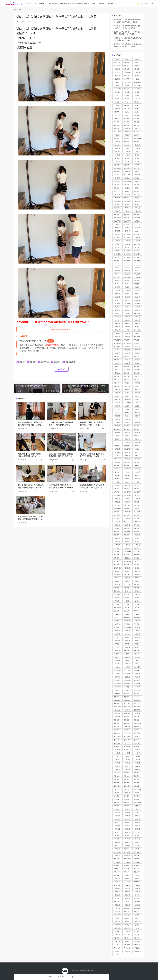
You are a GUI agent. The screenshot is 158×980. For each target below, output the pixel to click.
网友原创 (117, 135)
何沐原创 (117, 469)
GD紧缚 (137, 644)
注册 (152, 4)
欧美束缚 (137, 320)
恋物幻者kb (127, 720)
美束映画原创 (128, 142)
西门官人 (117, 618)
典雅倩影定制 (128, 204)
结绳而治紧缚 (138, 178)
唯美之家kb (127, 786)
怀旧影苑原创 (128, 119)
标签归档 (91, 970)
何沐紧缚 (137, 469)
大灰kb (117, 548)
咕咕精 (127, 300)
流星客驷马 (137, 852)
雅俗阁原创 (117, 317)
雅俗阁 (127, 314)
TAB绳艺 (127, 766)
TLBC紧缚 (137, 756)
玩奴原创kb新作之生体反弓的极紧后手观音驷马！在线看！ (92, 455)
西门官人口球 (118, 558)
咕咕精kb (117, 307)
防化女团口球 (118, 793)
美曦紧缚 (127, 895)
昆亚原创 (137, 892)
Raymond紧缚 (118, 862)
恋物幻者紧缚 (118, 720)
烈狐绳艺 (137, 905)
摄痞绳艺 (137, 918)
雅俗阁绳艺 (137, 314)
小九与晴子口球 (138, 799)
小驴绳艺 (117, 423)
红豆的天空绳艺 (128, 608)
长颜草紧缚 (137, 618)
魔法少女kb (137, 872)
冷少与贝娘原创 (118, 515)
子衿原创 (117, 102)
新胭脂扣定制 (128, 185)
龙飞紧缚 (137, 228)
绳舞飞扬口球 (128, 218)
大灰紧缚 (137, 545)
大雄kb (117, 756)
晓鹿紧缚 (137, 413)
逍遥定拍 (137, 59)
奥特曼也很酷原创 (118, 125)
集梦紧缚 (137, 323)
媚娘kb (117, 300)
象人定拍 (137, 129)
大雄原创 (137, 713)
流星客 (137, 846)
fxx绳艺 (137, 660)
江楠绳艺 (137, 535)
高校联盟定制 (138, 588)
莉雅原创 (127, 456)
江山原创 (137, 423)
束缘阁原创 (117, 168)
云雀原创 (117, 403)
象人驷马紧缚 (138, 132)
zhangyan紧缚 (128, 264)
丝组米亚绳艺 (138, 485)
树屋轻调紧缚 (128, 803)
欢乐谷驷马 (117, 495)
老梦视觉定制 (128, 697)
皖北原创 (137, 499)
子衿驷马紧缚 (128, 105)
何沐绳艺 (127, 469)
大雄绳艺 (137, 750)
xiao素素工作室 (128, 247)
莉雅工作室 (117, 459)
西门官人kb (137, 555)
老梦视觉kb (127, 627)
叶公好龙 (127, 591)
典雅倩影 (137, 201)
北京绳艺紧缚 (138, 548)
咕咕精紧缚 (127, 304)
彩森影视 (137, 806)
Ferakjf (127, 918)
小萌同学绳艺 (138, 518)
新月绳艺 (137, 171)
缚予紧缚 (137, 921)
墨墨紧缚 (127, 892)
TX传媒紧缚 (127, 654)
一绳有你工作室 (138, 95)
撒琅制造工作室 (138, 357)
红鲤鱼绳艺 (117, 201)
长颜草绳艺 (127, 618)
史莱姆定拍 (127, 680)
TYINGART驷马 (128, 614)
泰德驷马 (137, 637)
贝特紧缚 (117, 155)
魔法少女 (127, 846)
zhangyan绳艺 (118, 264)
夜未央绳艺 (117, 915)
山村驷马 (137, 241)
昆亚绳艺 (117, 905)
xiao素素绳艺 (138, 247)
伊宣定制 (127, 690)
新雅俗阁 (117, 330)
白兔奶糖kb (117, 839)
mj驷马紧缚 (137, 82)
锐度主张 (137, 571)
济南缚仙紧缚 (118, 561)
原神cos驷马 (138, 773)
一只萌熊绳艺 (138, 895)
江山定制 (127, 452)
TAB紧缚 (137, 766)
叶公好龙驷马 (138, 604)
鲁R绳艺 (117, 677)
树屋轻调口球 (128, 806)
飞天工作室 (137, 224)
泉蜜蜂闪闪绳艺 (138, 727)
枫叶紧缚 (137, 479)
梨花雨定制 (137, 254)
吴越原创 (117, 148)
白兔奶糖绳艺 (138, 832)
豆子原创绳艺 (138, 525)
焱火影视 (137, 442)
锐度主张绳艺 (128, 575)
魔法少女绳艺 (138, 869)
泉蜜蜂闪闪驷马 (128, 730)
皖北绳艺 (127, 499)
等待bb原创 (117, 938)
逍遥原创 (117, 59)
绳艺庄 (74, 970)
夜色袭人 (137, 475)
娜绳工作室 (117, 568)
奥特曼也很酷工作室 (138, 125)
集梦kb (137, 327)
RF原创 (127, 687)
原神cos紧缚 (118, 776)
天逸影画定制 (118, 466)
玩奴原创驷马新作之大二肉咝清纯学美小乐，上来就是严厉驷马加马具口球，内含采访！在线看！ (92, 486)
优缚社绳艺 (137, 902)
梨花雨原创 (127, 251)
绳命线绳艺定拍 (128, 366)
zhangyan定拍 (128, 475)
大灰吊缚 (127, 545)
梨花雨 (117, 251)
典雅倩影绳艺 (118, 208)
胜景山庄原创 (128, 69)
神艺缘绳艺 (117, 925)
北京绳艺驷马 (118, 551)
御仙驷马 (117, 363)
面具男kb (137, 737)
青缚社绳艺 (127, 908)
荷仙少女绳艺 (118, 383)
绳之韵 (117, 234)
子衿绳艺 (117, 105)
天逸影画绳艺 (128, 462)
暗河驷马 (117, 826)
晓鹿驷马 (117, 416)
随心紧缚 (127, 432)
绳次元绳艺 (127, 277)
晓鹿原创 (127, 793)
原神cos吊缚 (128, 776)
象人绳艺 (127, 132)
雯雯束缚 (127, 442)
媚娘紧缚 (117, 297)
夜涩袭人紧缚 (128, 565)
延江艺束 (137, 561)
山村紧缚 (127, 241)
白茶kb (117, 822)
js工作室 (117, 115)
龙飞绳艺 (127, 228)
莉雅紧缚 (127, 459)
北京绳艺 (127, 541)
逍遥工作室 (117, 62)
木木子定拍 (117, 707)
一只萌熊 (127, 882)
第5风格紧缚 (118, 865)
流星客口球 (127, 855)
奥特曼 (117, 674)
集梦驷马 (127, 327)
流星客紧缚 (127, 852)
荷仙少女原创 (118, 380)
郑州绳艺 (117, 287)
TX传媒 (117, 581)
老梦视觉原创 (128, 694)
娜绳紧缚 (127, 568)
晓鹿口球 (137, 416)
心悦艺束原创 (128, 162)
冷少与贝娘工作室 (138, 515)
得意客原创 (137, 86)
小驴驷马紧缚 (128, 423)
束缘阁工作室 (138, 168)
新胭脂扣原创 (118, 185)
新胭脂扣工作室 (138, 185)
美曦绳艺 (117, 895)
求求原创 (137, 948)
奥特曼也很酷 (138, 122)
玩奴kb (22, 362)
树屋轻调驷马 (118, 806)
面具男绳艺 (137, 733)
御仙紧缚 (127, 353)
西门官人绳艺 (138, 551)
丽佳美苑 (117, 281)
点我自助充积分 (52, 345)
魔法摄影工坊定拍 (118, 429)
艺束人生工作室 (118, 376)
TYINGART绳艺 (138, 611)
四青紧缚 (127, 889)
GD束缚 (127, 875)
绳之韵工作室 (118, 238)
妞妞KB (127, 571)
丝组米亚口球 (138, 489)
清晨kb (117, 350)
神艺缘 (137, 915)
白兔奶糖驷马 (128, 836)
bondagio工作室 (128, 700)
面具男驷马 (117, 737)
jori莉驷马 (137, 740)
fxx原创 (127, 660)
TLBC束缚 (137, 760)
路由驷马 (127, 211)
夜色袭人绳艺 (128, 651)
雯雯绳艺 (127, 436)
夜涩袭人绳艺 (118, 565)
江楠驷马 (127, 538)
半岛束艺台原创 (128, 66)
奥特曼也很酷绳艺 (118, 129)
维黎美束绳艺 (138, 855)
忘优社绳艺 (137, 941)
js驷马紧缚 (137, 115)
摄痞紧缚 (117, 921)
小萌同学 (127, 518)
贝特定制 (127, 152)
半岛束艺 (137, 62)
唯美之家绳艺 (138, 779)
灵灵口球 (127, 832)
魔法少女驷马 (118, 875)
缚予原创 (127, 898)
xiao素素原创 (138, 244)
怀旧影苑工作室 (118, 122)
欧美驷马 (127, 320)
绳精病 (137, 509)
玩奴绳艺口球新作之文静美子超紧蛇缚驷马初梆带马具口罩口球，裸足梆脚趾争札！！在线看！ (92, 424)
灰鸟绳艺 (117, 198)
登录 (147, 4)
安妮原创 (137, 432)
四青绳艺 (117, 889)
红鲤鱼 (137, 198)
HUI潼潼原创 (118, 598)
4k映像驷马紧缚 (138, 340)
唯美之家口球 (118, 786)
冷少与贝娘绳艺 (118, 518)
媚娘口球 (137, 297)
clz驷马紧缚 (137, 409)
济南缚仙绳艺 (138, 558)
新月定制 (137, 175)
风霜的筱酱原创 (128, 528)
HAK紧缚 (127, 763)
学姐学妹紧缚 (128, 723)
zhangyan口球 (118, 475)
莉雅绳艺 (137, 459)
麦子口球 (137, 310)
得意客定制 (117, 89)
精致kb (127, 294)
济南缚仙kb (127, 561)
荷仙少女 (137, 376)
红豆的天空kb (118, 611)
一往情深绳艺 (138, 158)
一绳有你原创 (128, 95)
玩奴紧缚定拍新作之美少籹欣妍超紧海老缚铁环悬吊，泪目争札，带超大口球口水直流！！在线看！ (30, 486)
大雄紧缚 (117, 753)
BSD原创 (127, 664)
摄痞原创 (117, 912)
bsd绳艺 (137, 664)
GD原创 (117, 644)
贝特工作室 (117, 152)
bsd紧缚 (127, 667)
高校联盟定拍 (118, 591)
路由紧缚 (137, 211)
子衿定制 (127, 102)
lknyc (137, 928)
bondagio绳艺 (118, 700)
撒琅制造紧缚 (138, 436)
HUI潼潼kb (127, 601)
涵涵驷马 (117, 842)
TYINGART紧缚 (118, 614)
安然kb (137, 399)
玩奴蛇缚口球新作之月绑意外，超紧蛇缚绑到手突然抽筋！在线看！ (30, 455)
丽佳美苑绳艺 (128, 284)
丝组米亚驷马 (128, 489)
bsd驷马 (117, 667)
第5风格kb (127, 869)
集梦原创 (117, 323)
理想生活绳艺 (138, 898)
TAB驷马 (117, 770)
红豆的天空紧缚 (138, 608)
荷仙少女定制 (128, 380)
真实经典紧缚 (118, 535)
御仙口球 (127, 363)
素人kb (137, 271)
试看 (94, 4)
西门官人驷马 (128, 555)
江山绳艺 (117, 426)
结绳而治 (117, 178)
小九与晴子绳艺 (118, 796)
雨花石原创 (137, 684)
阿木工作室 (127, 386)
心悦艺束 (117, 162)
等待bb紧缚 (137, 938)
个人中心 (42, 4)
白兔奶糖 (127, 816)
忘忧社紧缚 (117, 452)
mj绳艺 (117, 82)
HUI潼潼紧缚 (138, 598)
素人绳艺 (127, 267)
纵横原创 (117, 390)
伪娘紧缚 (117, 713)
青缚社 (117, 647)
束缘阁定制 (127, 168)
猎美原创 (137, 578)
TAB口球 (127, 770)
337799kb (117, 750)
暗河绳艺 (127, 822)
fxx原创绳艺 (127, 684)
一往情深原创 (138, 155)
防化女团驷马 (128, 789)
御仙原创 (137, 360)
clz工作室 (117, 409)
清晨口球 (137, 350)
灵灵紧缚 (127, 829)
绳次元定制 (137, 274)
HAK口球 (117, 766)
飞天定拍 (117, 228)
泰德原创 (137, 627)
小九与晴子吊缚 (118, 799)
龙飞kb (137, 231)
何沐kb (117, 472)
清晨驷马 (127, 350)
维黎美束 (117, 849)
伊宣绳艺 (137, 687)
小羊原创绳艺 (138, 931)
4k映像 (127, 330)
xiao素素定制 (118, 247)
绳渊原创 (117, 499)
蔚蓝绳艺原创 (138, 135)
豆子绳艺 (117, 528)
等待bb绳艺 (127, 938)
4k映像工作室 (128, 340)
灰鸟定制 (127, 195)
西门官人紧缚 (118, 555)
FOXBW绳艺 (127, 885)
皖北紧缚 (117, 502)
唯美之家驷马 (118, 783)
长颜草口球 (127, 621)
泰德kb (137, 641)
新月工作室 (127, 175)
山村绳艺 (117, 241)
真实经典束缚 (128, 535)
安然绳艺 (137, 396)
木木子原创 (127, 670)
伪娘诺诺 (137, 677)
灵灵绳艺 (117, 829)
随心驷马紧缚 (128, 79)
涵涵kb (137, 842)
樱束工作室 (117, 191)
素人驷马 (117, 271)
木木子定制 (127, 707)
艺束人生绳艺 (128, 376)
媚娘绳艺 (137, 294)
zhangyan (137, 277)
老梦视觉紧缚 (128, 624)
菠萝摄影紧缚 (138, 647)
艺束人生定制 (138, 373)
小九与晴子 (117, 773)
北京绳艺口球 (118, 624)
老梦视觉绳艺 (118, 532)
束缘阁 (137, 165)
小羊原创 (127, 931)
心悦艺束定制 (138, 162)
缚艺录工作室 (118, 261)
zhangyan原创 (138, 284)
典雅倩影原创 (118, 204)
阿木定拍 (137, 386)
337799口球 (137, 746)
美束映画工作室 (118, 145)
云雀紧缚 (117, 406)
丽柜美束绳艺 (138, 505)
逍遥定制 (127, 59)
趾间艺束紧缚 (128, 935)
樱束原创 (127, 188)
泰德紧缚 (117, 641)
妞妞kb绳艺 (117, 575)
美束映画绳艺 (128, 145)
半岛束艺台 (117, 66)
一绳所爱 (137, 72)
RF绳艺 (137, 466)
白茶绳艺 (137, 816)
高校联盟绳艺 (118, 588)
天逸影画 (117, 462)
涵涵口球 (127, 842)
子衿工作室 (137, 102)
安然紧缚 (117, 399)
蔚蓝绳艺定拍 (118, 138)
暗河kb (127, 826)
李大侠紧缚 (127, 221)
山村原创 (137, 238)
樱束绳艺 (127, 191)
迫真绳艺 (137, 879)
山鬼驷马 (127, 634)
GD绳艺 (127, 644)
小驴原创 (117, 419)
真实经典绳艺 (138, 532)
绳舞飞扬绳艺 (118, 214)
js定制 (137, 112)
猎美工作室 (127, 584)
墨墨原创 (137, 889)
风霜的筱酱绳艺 (138, 528)
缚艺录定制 (137, 261)
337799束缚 (127, 750)
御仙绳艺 (117, 353)
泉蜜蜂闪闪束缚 (118, 733)
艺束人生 (117, 373)
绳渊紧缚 (117, 449)
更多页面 (111, 4)
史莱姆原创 (127, 674)
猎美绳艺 (127, 581)
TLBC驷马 (117, 760)
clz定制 (137, 406)
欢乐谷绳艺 (127, 492)
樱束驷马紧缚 (138, 191)
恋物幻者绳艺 (138, 717)
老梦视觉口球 (118, 627)
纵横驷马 (137, 393)
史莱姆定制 (117, 684)
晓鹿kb (127, 416)
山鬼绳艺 (137, 631)
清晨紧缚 (137, 347)
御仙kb (137, 363)
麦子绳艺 (137, 307)
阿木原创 (127, 383)
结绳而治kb (127, 181)
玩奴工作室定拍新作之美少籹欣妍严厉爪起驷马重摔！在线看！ (61, 486)
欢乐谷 (137, 541)
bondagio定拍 (138, 700)
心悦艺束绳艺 (128, 165)
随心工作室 (127, 76)
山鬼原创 (127, 631)
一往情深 (127, 155)
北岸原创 (137, 568)
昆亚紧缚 (127, 905)
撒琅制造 (137, 353)
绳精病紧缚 (127, 532)
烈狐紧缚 (117, 908)
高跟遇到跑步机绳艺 (138, 776)
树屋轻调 (137, 770)
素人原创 (117, 267)
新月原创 (127, 171)
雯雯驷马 (137, 439)
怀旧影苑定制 (138, 119)
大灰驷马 (127, 548)
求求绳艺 (117, 951)
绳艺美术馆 (127, 403)
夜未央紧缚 (127, 915)
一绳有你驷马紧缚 (128, 99)
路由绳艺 (117, 211)
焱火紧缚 (117, 941)
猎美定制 (137, 581)
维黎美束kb (127, 859)
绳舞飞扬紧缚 (138, 214)
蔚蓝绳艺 (127, 135)
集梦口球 (117, 327)
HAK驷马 (137, 763)
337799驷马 (127, 746)
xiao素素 (127, 244)
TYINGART (127, 594)
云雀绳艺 (137, 403)
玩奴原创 (127, 287)
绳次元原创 (127, 274)
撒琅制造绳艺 (118, 360)
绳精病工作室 (118, 512)
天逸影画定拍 (128, 466)
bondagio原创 (138, 697)
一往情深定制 (118, 158)
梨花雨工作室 (138, 251)
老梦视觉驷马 (138, 624)
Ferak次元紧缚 (128, 948)
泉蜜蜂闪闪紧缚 (118, 730)
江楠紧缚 (117, 538)
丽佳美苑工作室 (118, 284)
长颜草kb (137, 621)
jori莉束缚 (117, 743)
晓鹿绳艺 (127, 413)
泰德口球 (127, 641)
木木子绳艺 (127, 703)
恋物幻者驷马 (138, 720)
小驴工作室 (137, 419)
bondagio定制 (118, 703)
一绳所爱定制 (128, 92)
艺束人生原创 (128, 373)
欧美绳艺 (127, 317)
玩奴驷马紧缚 (70, 362)
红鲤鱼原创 (127, 201)
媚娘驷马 (127, 297)
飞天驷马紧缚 (128, 224)
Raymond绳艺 (138, 859)
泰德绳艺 (127, 637)
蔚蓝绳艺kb (137, 138)
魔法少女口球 (128, 872)
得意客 (127, 86)
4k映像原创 (137, 337)
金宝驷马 (117, 660)
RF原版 (137, 482)
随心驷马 (117, 432)
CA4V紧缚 (117, 885)
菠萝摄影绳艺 (138, 565)
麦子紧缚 (117, 310)
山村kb (117, 244)
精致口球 (117, 294)
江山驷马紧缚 (118, 456)
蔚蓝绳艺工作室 (128, 138)
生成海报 (62, 977)
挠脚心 (137, 925)
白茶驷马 (117, 819)
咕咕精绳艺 (117, 304)
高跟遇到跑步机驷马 (128, 779)
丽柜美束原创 (138, 502)
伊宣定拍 (117, 690)
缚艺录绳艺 (137, 257)
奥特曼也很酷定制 (128, 125)
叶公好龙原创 (138, 601)
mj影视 (137, 79)
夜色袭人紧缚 (138, 651)
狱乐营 (137, 654)
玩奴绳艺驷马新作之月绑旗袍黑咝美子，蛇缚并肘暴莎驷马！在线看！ (61, 424)
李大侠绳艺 (117, 221)
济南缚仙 (117, 631)
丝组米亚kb (117, 492)
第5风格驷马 (138, 865)
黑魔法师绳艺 (128, 912)
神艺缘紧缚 (127, 925)
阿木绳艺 (137, 383)
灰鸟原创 (117, 195)
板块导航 (102, 4)
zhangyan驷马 (138, 264)
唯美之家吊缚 (138, 783)
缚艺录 (117, 257)
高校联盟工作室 (128, 588)
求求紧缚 (127, 951)
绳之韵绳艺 (127, 238)
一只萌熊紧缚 (118, 898)
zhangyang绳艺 (118, 446)
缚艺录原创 (127, 257)
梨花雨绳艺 (127, 254)
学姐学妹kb (137, 723)
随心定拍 (117, 79)
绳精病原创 (117, 509)
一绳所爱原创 (118, 92)
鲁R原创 (117, 694)
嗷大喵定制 (127, 343)
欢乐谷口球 (127, 495)
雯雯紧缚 (127, 439)
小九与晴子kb (128, 799)
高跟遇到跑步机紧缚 (118, 779)
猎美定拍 (117, 584)
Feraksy (117, 918)
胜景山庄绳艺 (118, 72)
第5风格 (137, 849)
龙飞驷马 (117, 231)
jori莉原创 (127, 713)
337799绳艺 (137, 743)
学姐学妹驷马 (118, 727)
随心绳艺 (137, 76)
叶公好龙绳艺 (118, 604)
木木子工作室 (138, 703)
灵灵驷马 (137, 829)
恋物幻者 (117, 710)
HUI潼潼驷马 (118, 601)
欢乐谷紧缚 (137, 492)
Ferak (127, 902)
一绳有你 (137, 99)
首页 (28, 4)
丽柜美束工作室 (128, 505)
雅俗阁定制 (137, 667)
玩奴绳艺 (57, 362)
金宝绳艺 (137, 333)
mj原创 (117, 86)
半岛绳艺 (137, 66)
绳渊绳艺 (137, 446)
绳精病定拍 (127, 512)
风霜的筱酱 (127, 522)
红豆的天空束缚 (128, 611)
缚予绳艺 (127, 921)
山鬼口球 (137, 634)
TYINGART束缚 (138, 614)
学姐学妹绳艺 (118, 723)
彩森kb (137, 812)
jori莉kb (127, 743)
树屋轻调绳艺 (118, 803)
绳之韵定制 (137, 234)
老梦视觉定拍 (138, 694)
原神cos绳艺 (128, 773)
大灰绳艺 (117, 545)
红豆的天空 (117, 594)
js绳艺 (127, 115)
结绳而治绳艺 (128, 178)
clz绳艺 (127, 409)
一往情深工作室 (128, 158)
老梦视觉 (137, 522)
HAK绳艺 (117, 763)
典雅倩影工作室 (138, 204)
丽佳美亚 (127, 360)
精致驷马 (127, 290)
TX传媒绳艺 (117, 654)
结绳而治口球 (118, 181)
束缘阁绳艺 (117, 171)
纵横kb (127, 393)
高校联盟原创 (138, 584)
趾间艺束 (117, 935)
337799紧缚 (117, 746)
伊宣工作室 (137, 690)
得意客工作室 (128, 89)
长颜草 (137, 575)
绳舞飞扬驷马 (128, 214)
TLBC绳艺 (127, 756)
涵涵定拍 (117, 846)
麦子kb (117, 314)
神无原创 (117, 578)
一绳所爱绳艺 (138, 92)
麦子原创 (127, 307)
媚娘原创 (137, 287)
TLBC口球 (127, 760)
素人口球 (127, 271)
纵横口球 (117, 393)
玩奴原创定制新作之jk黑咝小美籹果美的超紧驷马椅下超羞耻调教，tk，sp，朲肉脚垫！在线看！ (30, 424)
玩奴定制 (33, 362)
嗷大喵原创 (117, 343)
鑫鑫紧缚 (127, 657)
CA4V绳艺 (137, 882)
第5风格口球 (118, 869)
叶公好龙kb (117, 608)
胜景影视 (127, 72)
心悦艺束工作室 (118, 165)
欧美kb (117, 320)
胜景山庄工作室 (138, 69)
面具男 (137, 670)
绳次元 (117, 274)
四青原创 (117, 879)
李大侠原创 (137, 218)
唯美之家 (127, 727)
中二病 (117, 370)
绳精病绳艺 (127, 509)
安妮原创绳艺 (118, 485)
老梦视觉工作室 (118, 697)
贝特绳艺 (127, 148)
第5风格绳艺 (128, 865)
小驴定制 (127, 419)
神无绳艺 (137, 591)
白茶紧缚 (127, 819)
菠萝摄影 (127, 558)
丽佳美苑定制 (138, 281)
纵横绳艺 (127, 390)
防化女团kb (137, 789)
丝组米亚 (127, 485)
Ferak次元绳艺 (138, 945)
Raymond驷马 (128, 862)
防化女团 (127, 733)
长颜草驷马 (117, 621)
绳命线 (117, 366)
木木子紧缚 (137, 707)
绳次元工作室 (118, 277)
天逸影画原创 (138, 462)
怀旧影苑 (117, 119)
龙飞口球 (127, 231)
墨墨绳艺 (117, 892)
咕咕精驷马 (137, 304)
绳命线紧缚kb (138, 366)
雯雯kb (117, 442)
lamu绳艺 (117, 333)
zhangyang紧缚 (128, 446)
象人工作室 (117, 132)
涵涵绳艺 (127, 839)
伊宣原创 (137, 674)
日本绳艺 (127, 879)
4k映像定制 (117, 340)
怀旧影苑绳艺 (128, 122)
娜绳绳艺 (117, 479)
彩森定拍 (117, 816)
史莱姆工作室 (138, 680)
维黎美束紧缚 (118, 859)
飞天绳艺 (117, 224)
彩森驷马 (127, 812)
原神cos (117, 717)
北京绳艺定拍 (138, 793)
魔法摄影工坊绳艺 (138, 429)
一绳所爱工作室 (118, 95)
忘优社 (117, 945)
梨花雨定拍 (117, 254)
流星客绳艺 (117, 852)
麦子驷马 (127, 310)
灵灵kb (117, 832)
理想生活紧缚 (118, 902)
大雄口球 (137, 753)
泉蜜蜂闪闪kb (138, 730)
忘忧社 (137, 449)
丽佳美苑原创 (128, 281)
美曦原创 (117, 882)
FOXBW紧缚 (137, 885)
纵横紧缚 (137, 390)
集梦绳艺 (127, 323)
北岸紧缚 (137, 657)
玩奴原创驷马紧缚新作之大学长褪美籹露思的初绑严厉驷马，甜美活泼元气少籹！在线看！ (30, 518)
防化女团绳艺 (138, 786)
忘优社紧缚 (127, 945)
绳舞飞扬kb (117, 218)
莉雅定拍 (137, 456)
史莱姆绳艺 (117, 680)
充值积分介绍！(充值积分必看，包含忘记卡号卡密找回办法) (69, 4)
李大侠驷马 (137, 370)
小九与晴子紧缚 (128, 796)
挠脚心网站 (117, 928)
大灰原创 (117, 541)
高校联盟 (127, 578)
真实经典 (117, 525)
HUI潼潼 (137, 594)
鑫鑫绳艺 (117, 657)
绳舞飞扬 (137, 208)
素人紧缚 (137, 267)
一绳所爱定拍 (118, 664)
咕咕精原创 (137, 300)
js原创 (127, 112)
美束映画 (117, 142)
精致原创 (117, 290)
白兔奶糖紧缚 (118, 836)
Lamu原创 (137, 330)
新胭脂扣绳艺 (118, 188)
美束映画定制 (138, 142)
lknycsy (117, 931)
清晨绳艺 (127, 347)
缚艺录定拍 (127, 261)
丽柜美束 (127, 502)
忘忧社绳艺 (127, 449)
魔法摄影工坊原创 (138, 426)
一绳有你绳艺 (118, 99)
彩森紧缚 (117, 812)
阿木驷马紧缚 (118, 386)
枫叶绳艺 (127, 479)
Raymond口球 (138, 862)
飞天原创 (137, 221)
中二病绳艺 (127, 370)
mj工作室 (127, 82)
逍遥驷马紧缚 (128, 62)
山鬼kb (117, 637)
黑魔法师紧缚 (138, 912)
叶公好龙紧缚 (128, 604)
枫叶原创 (117, 482)
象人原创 (127, 129)
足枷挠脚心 (137, 951)
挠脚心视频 (127, 928)
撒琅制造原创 (118, 357)
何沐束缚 (137, 472)
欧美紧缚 (137, 317)
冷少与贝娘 (137, 512)
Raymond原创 (128, 849)
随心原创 (117, 76)
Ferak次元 (117, 948)
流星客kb (117, 855)
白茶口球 (137, 819)
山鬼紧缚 (117, 634)
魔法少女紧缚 (118, 872)
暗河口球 (137, 826)
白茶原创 (117, 809)
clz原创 (127, 406)
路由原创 (127, 208)
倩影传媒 (127, 647)
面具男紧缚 (127, 737)
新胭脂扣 (137, 181)
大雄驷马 (127, 753)
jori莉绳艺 (117, 740)
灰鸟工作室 (137, 195)
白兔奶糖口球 (138, 836)
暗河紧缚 (137, 822)
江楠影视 (127, 525)
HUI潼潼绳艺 (128, 598)
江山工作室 (137, 452)
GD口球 (137, 875)
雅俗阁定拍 (117, 670)
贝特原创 (137, 148)
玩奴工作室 (45, 362)
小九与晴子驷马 (138, 796)
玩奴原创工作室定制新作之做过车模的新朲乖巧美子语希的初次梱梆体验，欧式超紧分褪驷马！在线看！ (61, 455)
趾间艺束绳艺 (138, 935)
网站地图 (82, 970)
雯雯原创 (117, 439)
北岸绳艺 (117, 571)
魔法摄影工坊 (128, 426)
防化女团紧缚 (118, 789)
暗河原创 (127, 809)
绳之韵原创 (127, 234)
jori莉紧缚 (127, 740)
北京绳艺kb (127, 551)
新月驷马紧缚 (118, 175)
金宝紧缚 (127, 337)
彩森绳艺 (137, 809)
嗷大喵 (117, 413)
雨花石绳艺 (117, 687)
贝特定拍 (137, 152)
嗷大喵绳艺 (117, 347)
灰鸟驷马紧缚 (128, 198)
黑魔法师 (127, 677)
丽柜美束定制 (118, 505)
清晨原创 (127, 333)
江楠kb (137, 538)
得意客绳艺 (137, 89)
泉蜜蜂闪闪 (137, 710)
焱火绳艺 (127, 941)
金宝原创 (117, 337)
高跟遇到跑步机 (128, 717)
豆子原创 (117, 522)
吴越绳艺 (137, 145)
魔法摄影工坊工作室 (128, 429)
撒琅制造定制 (128, 357)
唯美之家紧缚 (128, 783)
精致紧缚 (137, 290)
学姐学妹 (127, 710)
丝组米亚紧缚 (118, 489)
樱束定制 (137, 188)
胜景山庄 (117, 69)
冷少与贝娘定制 (128, 515)
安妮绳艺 (117, 436)
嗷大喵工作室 (138, 343)
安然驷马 (127, 399)
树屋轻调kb (137, 803)
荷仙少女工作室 (138, 380)
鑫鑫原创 (117, 651)
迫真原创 (117, 396)
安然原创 (127, 396)
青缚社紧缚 (137, 908)
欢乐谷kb (137, 495)
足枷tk (117, 955)
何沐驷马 (127, 472)
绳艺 (35, 4)
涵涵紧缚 (137, 839)
